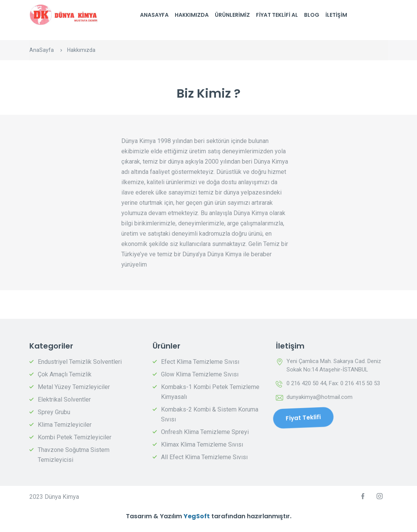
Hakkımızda (192, 15)
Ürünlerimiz (232, 15)
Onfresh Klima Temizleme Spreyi (205, 432)
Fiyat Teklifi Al (277, 15)
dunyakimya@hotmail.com (320, 397)
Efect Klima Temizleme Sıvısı (200, 362)
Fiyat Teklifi (303, 418)
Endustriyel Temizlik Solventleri (80, 362)
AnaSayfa (154, 15)
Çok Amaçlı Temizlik (65, 374)
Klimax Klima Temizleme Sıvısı (202, 444)
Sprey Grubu (54, 412)
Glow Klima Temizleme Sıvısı (200, 374)
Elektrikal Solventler (64, 399)
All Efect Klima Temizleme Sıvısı (204, 457)
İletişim (336, 15)
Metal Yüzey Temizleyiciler (74, 387)
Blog (312, 15)
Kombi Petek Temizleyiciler (75, 437)
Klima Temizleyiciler (65, 425)
